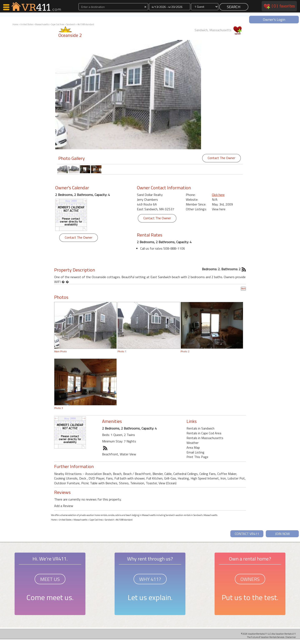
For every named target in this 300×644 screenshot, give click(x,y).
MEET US (50, 579)
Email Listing (195, 452)
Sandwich (71, 24)
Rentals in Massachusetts (205, 438)
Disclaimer (291, 637)
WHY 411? (150, 579)
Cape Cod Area (57, 24)
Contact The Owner (221, 158)
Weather (192, 443)
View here (219, 209)
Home (15, 24)
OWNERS (250, 579)
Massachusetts (42, 24)
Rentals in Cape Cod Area (204, 433)
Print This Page (197, 457)
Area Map (193, 447)
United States (27, 24)
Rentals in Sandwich (200, 428)
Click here (218, 195)
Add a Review (64, 506)
